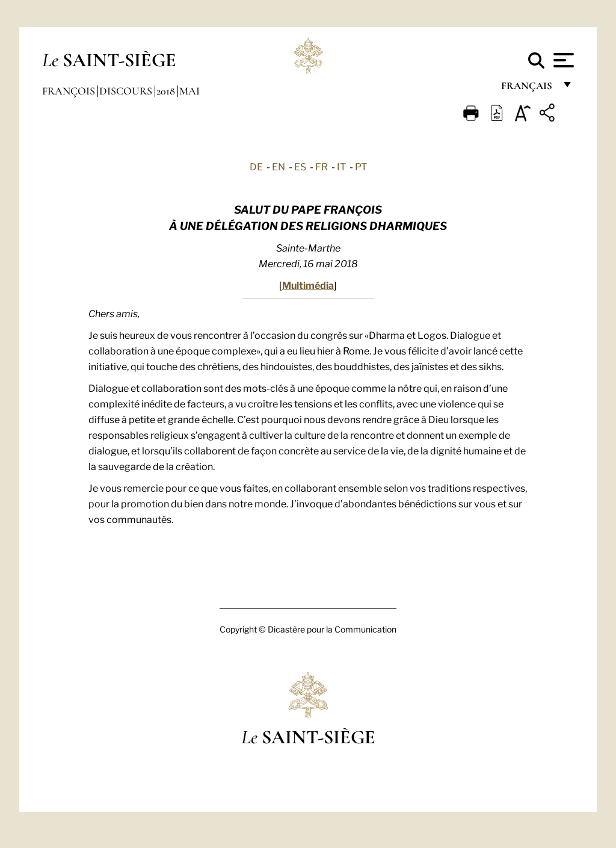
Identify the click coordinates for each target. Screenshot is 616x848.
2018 (167, 91)
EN (279, 166)
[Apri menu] (562, 60)
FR (322, 166)
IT (341, 166)
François (70, 91)
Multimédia (308, 284)
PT (361, 166)
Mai (189, 91)
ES (300, 166)
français (528, 89)
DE (256, 166)
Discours (127, 91)
